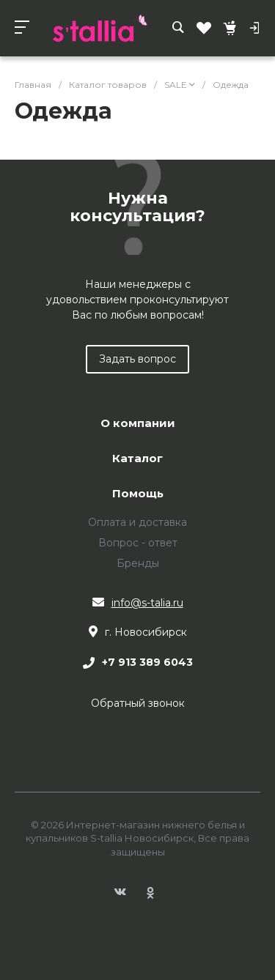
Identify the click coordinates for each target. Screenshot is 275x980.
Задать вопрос (137, 359)
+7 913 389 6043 (147, 663)
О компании (138, 424)
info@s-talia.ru (147, 603)
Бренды (138, 563)
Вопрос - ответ (138, 543)
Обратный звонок (138, 703)
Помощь (138, 494)
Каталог (137, 459)
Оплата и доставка (137, 522)
